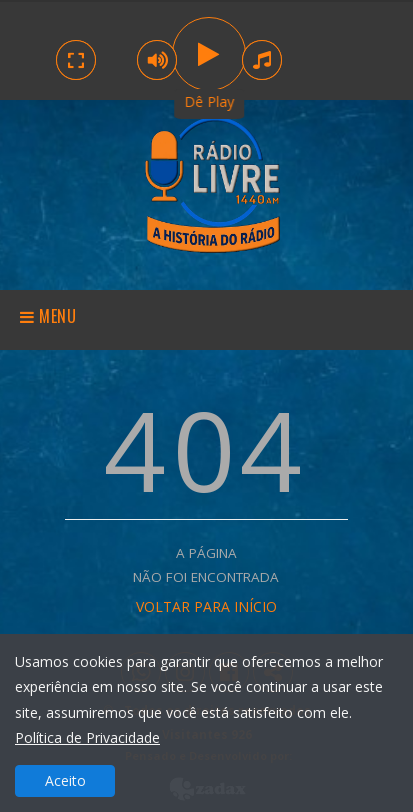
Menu (48, 316)
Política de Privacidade (87, 737)
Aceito (65, 780)
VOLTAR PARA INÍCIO (206, 606)
